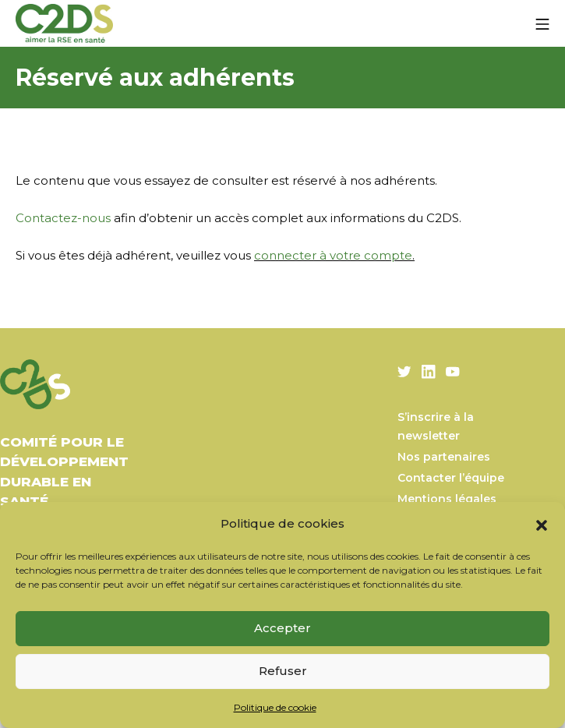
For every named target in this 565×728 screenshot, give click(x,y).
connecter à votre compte (333, 255)
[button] (542, 524)
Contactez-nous (63, 218)
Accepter (282, 628)
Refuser (283, 671)
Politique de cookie (275, 707)
